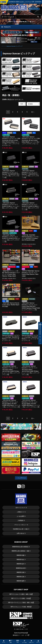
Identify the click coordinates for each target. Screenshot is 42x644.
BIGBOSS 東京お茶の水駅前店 (20, 547)
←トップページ (21, 478)
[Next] (33, 112)
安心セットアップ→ (34, 9)
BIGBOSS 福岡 (20, 581)
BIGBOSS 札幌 (20, 555)
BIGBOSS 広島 (20, 577)
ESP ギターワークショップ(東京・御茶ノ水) (21, 603)
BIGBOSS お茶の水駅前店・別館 (20, 551)
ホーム (4, 642)
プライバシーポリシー (20, 525)
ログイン (33, 22)
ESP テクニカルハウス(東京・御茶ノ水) (21, 594)
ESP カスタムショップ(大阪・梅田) (21, 607)
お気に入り (26, 22)
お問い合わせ (20, 533)
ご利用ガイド (10, 22)
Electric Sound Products (21, 633)
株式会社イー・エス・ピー (21, 635)
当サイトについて (20, 508)
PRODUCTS (6, 27)
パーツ (3, 46)
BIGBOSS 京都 (20, 572)
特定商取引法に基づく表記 (20, 529)
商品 (11, 642)
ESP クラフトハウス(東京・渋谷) (21, 598)
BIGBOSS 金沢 (20, 564)
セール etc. (24, 642)
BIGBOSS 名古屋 (20, 568)
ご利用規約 (20, 520)
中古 (18, 642)
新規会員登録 (18, 22)
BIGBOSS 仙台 (20, 559)
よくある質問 (20, 516)
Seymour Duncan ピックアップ (14, 46)
